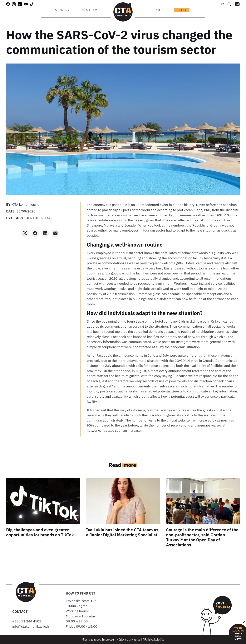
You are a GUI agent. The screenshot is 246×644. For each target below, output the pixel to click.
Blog (182, 10)
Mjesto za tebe (91, 639)
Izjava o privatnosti (130, 639)
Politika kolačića (154, 639)
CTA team (90, 10)
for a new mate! (238, 634)
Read (123, 465)
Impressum (109, 639)
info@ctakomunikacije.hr (31, 626)
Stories (62, 10)
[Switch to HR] (222, 4)
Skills (159, 10)
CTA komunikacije (26, 204)
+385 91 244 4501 (28, 621)
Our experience (39, 218)
